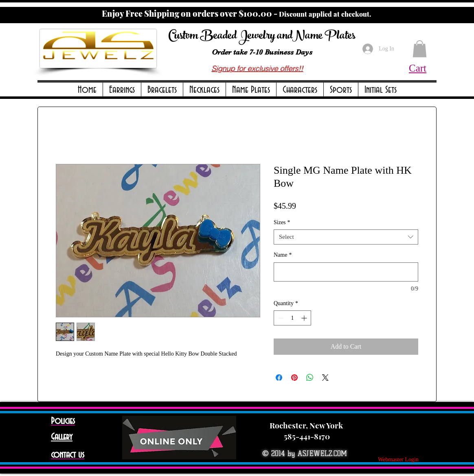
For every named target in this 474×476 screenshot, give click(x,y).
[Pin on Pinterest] (294, 378)
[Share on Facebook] (279, 378)
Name (283, 255)
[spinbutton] (292, 318)
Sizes (282, 222)
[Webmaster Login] (398, 460)
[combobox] (346, 237)
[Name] (346, 272)
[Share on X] (325, 378)
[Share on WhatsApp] (310, 378)
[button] (122, 90)
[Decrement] (280, 318)
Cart (418, 68)
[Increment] (305, 318)
